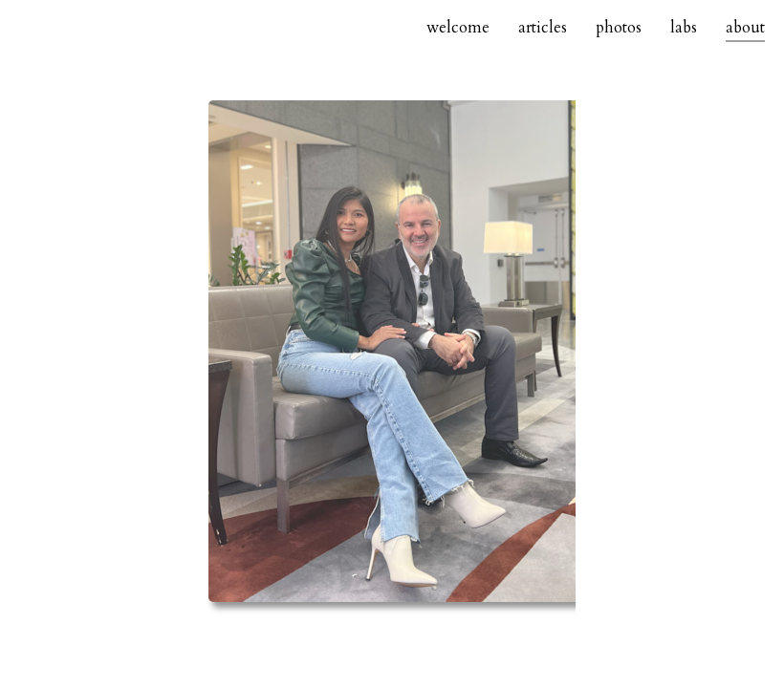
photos (619, 28)
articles (543, 28)
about (745, 28)
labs (684, 28)
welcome (458, 28)
